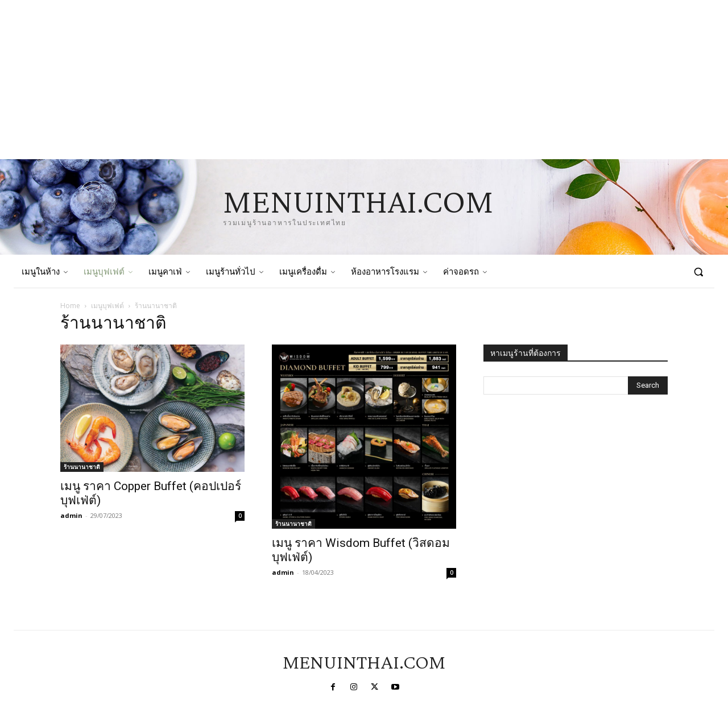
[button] (698, 272)
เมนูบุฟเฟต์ (107, 306)
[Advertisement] (341, 80)
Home (70, 306)
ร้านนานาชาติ (82, 467)
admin (71, 515)
